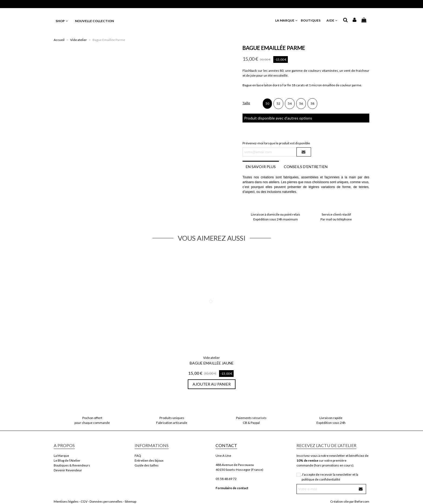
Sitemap (130, 501)
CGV (84, 501)
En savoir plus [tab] (261, 167)
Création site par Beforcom (350, 501)
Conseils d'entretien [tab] (306, 167)
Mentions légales (66, 501)
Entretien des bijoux (149, 460)
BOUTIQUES (312, 20)
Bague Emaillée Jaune (212, 363)
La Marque (61, 456)
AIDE (332, 20)
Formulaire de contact (232, 488)
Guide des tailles (147, 465)
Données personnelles (106, 501)
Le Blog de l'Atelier (67, 460)
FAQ (138, 456)
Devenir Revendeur (68, 470)
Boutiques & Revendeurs (72, 465)
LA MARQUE (287, 20)
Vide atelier (211, 358)
